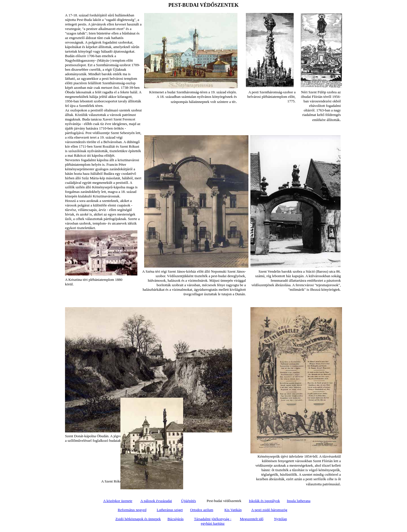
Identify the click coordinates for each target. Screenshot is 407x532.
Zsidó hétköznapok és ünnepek (138, 519)
